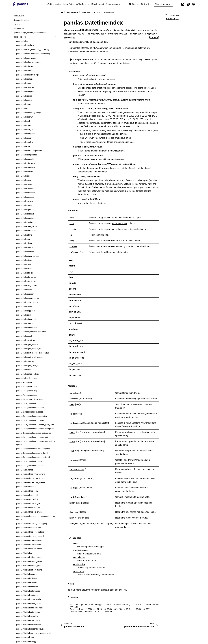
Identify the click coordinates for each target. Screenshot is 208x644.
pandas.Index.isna (24, 243)
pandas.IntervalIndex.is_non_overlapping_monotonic (35, 518)
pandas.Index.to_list (25, 273)
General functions (22, 20)
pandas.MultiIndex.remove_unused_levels (34, 633)
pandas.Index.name (25, 83)
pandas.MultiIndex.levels (27, 578)
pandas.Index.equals (25, 159)
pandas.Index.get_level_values (29, 357)
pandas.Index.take (24, 205)
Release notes (113, 4)
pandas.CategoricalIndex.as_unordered (33, 457)
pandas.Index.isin (24, 370)
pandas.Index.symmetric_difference (31, 332)
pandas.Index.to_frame (26, 281)
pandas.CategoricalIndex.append (30, 408)
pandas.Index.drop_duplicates (29, 151)
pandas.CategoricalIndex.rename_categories (35, 424)
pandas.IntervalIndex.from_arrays (30, 474)
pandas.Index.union (25, 323)
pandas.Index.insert (25, 172)
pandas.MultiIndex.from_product (30, 566)
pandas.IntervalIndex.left (27, 487)
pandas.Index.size (24, 100)
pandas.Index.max (24, 184)
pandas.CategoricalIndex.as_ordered (32, 453)
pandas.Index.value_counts (28, 222)
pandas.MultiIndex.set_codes (29, 604)
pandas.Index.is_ (23, 176)
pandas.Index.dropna (25, 239)
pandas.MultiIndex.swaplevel (28, 625)
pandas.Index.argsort (25, 294)
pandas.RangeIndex (25, 382)
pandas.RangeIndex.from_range (30, 399)
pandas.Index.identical (26, 168)
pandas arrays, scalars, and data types (30, 33)
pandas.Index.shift (24, 307)
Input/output (19, 16)
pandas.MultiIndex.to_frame (28, 612)
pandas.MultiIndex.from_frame (29, 570)
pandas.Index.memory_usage (29, 113)
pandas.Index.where (25, 201)
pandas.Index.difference (26, 328)
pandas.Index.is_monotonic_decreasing (33, 54)
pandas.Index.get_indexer (27, 344)
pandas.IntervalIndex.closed (28, 499)
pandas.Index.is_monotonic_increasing (33, 49)
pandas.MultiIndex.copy (26, 641)
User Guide (69, 4)
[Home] (62, 12)
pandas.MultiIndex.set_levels (28, 599)
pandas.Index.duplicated (27, 155)
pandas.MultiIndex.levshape (28, 591)
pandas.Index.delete (25, 142)
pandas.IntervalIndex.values (28, 508)
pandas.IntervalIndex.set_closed (30, 536)
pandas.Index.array (24, 117)
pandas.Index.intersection (27, 319)
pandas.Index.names (25, 87)
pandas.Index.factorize (26, 163)
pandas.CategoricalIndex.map (29, 461)
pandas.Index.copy (24, 138)
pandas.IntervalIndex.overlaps (29, 545)
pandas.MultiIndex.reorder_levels (30, 629)
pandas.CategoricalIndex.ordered (30, 420)
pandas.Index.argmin (25, 130)
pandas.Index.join (24, 315)
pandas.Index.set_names (27, 226)
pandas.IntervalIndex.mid (27, 495)
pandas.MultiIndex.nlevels (27, 587)
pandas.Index (22, 41)
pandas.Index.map (24, 264)
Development (98, 4)
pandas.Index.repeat (25, 197)
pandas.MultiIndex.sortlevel (28, 616)
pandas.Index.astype (25, 252)
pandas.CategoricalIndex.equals (30, 466)
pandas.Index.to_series (26, 277)
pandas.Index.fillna (24, 235)
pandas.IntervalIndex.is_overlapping (31, 524)
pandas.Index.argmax (25, 134)
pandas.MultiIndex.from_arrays (29, 557)
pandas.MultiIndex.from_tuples (29, 561)
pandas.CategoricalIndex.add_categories (34, 433)
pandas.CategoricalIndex (27, 403)
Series (17, 24)
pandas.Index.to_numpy (26, 285)
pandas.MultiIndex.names (27, 574)
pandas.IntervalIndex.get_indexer (30, 532)
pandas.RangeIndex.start (27, 387)
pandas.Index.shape (25, 79)
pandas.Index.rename (25, 193)
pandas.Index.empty (25, 104)
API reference (83, 4)
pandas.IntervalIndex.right (27, 491)
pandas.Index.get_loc (25, 361)
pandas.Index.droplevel (26, 231)
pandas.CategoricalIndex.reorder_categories (35, 429)
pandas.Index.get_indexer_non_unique (33, 353)
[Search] (140, 4)
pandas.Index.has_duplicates (29, 62)
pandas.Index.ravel (24, 269)
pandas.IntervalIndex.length (28, 504)
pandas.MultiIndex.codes (27, 582)
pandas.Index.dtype (25, 71)
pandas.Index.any (24, 125)
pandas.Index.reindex (25, 188)
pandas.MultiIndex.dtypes (27, 595)
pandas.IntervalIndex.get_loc (28, 528)
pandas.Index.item (24, 260)
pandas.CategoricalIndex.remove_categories (35, 437)
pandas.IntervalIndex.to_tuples (29, 549)
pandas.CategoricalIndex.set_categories (33, 449)
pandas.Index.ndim (24, 96)
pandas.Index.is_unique (26, 58)
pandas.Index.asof (24, 336)
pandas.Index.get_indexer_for (29, 349)
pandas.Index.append (25, 311)
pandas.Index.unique (25, 214)
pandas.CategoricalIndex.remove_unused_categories (36, 443)
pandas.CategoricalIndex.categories (31, 416)
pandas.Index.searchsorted (28, 298)
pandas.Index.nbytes (25, 92)
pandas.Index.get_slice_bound (29, 366)
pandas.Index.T (23, 109)
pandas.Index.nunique (26, 218)
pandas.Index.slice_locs (26, 378)
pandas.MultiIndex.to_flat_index (30, 608)
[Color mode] (177, 4)
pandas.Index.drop (24, 146)
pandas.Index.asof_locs (26, 340)
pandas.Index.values (25, 45)
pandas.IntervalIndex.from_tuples (30, 478)
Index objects (20, 37)
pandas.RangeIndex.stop (27, 391)
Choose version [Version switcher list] (163, 4)
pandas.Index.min (24, 180)
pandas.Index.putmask (26, 210)
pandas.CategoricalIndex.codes (30, 412)
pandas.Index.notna (25, 248)
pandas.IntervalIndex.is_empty (29, 512)
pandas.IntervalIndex (25, 470)
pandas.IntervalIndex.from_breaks (31, 482)
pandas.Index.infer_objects (28, 256)
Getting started (54, 4)
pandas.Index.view (24, 290)
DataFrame (19, 28)
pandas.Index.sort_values (27, 302)
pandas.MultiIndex (24, 553)
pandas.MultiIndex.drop (26, 637)
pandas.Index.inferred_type (28, 75)
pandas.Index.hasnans (26, 66)
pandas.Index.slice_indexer (28, 374)
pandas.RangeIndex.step (27, 395)
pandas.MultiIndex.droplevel (28, 620)
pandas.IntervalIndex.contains (29, 540)
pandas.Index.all (23, 121)
